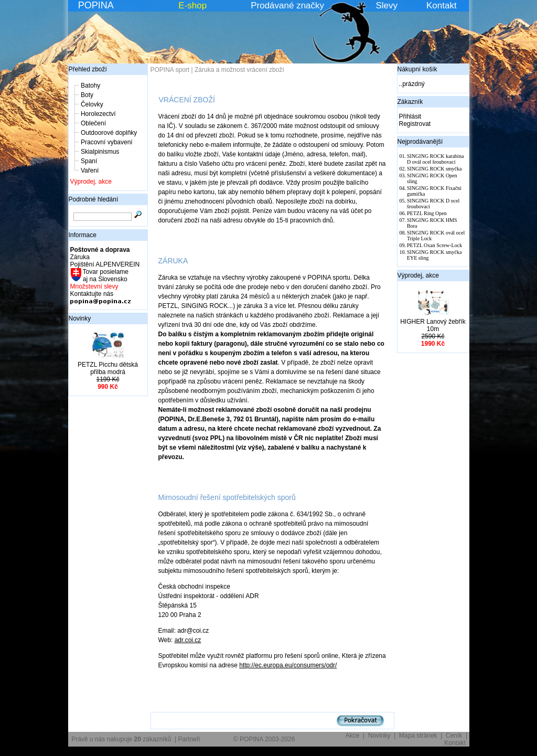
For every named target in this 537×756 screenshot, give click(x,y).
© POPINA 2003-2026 (264, 739)
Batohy (90, 86)
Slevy (386, 6)
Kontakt (442, 6)
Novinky (80, 318)
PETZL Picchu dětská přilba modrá (108, 368)
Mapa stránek (418, 736)
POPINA (96, 5)
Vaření (90, 171)
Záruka (80, 257)
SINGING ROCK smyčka (434, 169)
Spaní (89, 161)
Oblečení (93, 123)
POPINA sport (170, 70)
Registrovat (415, 124)
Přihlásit (410, 116)
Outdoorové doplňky (109, 133)
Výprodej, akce (91, 182)
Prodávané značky (287, 6)
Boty (87, 95)
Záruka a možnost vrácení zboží (239, 70)
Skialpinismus (100, 152)
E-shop (192, 6)
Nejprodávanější (420, 142)
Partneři (189, 739)
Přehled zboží (88, 69)
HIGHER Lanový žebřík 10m (433, 325)
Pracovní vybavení (107, 142)
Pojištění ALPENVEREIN (105, 264)
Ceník (454, 736)
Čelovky (92, 104)
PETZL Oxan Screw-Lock (434, 245)
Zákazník (410, 102)
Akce (353, 736)
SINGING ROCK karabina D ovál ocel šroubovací (435, 159)
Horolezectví (98, 114)
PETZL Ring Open (427, 213)
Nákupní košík (417, 69)
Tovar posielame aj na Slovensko (105, 275)
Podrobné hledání (94, 199)
